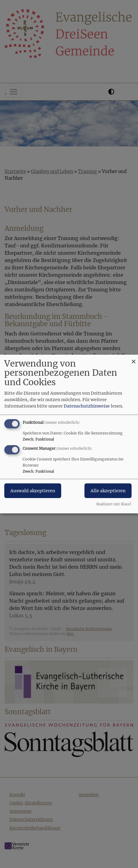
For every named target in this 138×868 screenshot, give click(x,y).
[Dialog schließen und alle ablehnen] (133, 358)
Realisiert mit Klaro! (114, 504)
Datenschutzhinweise (87, 406)
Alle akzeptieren (108, 491)
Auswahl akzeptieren (33, 491)
